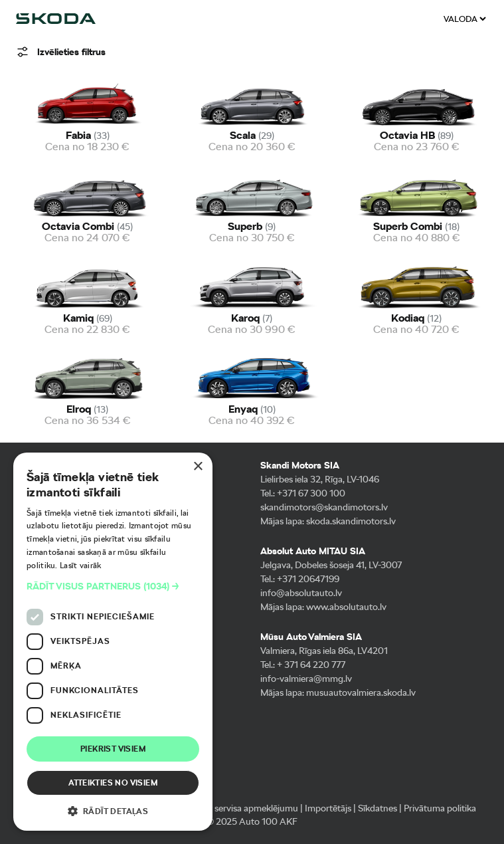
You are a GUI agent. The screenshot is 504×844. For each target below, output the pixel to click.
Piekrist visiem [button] (113, 749)
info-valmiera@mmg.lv (306, 679)
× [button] (198, 467)
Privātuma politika (440, 808)
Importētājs (328, 808)
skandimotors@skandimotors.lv (324, 507)
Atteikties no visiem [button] (113, 783)
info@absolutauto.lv (301, 593)
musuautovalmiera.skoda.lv (361, 692)
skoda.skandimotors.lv (351, 521)
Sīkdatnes (378, 808)
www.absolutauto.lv (346, 607)
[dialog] (113, 642)
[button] (113, 586)
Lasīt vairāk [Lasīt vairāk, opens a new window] (81, 566)
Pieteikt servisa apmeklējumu (240, 808)
